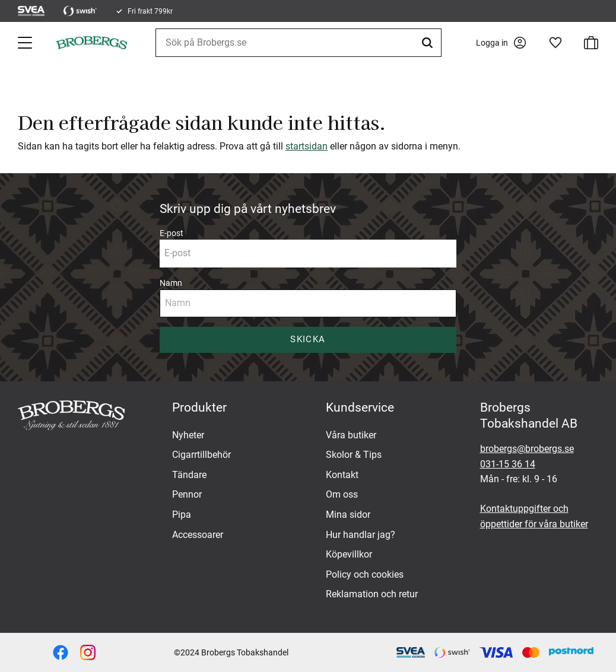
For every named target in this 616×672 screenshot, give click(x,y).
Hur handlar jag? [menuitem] (361, 535)
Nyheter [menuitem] (188, 435)
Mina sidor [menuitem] (348, 515)
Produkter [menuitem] (199, 407)
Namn (171, 283)
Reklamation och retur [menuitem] (372, 594)
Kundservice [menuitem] (360, 407)
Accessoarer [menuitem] (198, 535)
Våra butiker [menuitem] (351, 435)
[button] (26, 43)
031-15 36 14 (508, 464)
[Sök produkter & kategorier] (299, 43)
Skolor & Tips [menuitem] (354, 455)
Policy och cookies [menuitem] (365, 574)
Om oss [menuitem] (342, 494)
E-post (172, 233)
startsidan (307, 146)
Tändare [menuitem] (189, 475)
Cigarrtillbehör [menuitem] (201, 455)
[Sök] (429, 43)
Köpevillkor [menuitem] (349, 554)
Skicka (308, 339)
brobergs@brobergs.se (527, 449)
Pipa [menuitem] (182, 515)
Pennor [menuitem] (187, 494)
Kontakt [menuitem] (342, 475)
